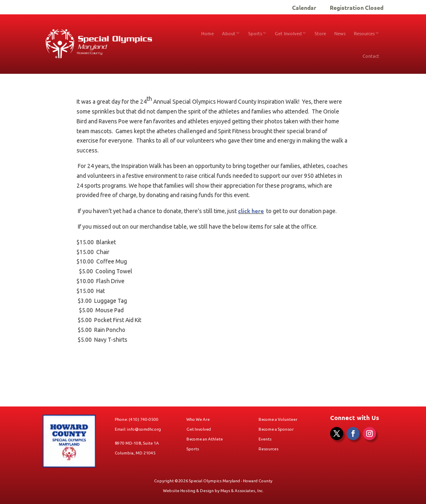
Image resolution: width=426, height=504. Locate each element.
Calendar (304, 8)
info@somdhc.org (144, 429)
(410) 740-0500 (144, 419)
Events (265, 439)
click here (251, 211)
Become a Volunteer (278, 419)
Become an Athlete (205, 439)
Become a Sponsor (276, 429)
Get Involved (199, 429)
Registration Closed (357, 8)
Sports (193, 449)
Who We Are (198, 419)
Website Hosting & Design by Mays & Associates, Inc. (213, 491)
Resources (269, 449)
